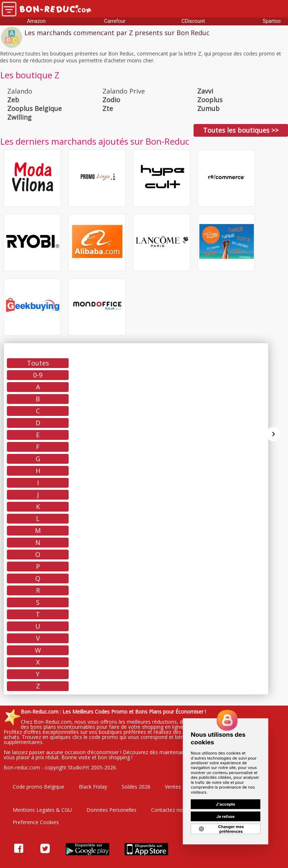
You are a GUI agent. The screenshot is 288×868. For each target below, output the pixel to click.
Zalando (20, 91)
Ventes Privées (182, 787)
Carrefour (115, 21)
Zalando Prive (124, 91)
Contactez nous (170, 810)
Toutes (38, 363)
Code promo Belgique (38, 787)
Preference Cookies (36, 822)
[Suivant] (273, 434)
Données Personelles (111, 810)
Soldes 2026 (136, 787)
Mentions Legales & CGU (42, 810)
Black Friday (93, 787)
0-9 (38, 375)
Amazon (36, 21)
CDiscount (193, 21)
